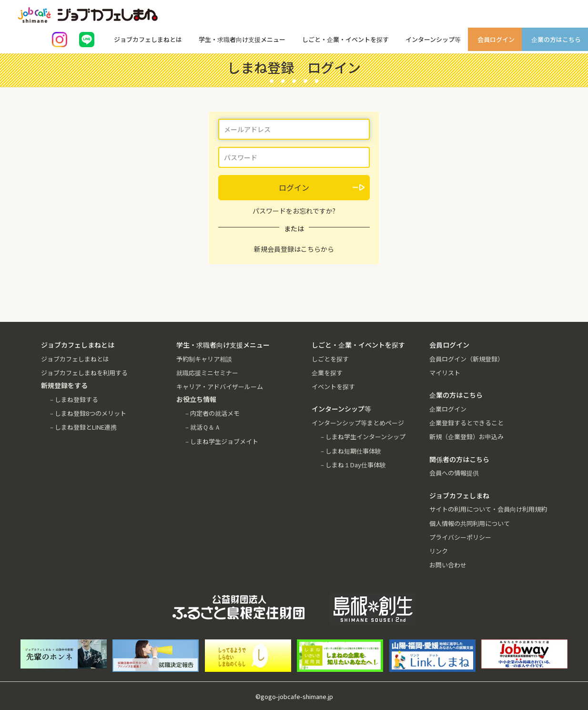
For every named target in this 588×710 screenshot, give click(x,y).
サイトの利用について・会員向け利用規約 (488, 509)
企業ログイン (448, 409)
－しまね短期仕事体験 (350, 451)
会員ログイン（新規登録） (466, 359)
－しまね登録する (73, 399)
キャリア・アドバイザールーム (220, 386)
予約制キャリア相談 (204, 359)
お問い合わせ (448, 565)
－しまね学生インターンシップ (362, 437)
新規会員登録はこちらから (294, 249)
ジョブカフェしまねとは (148, 39)
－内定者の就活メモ (212, 413)
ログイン (294, 187)
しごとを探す (330, 359)
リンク (439, 551)
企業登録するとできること (466, 423)
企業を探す (327, 373)
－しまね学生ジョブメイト (221, 441)
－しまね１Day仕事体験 (353, 465)
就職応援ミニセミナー (207, 373)
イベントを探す (333, 386)
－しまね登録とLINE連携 (83, 427)
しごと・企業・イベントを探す (345, 39)
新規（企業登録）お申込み (466, 437)
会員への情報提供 (454, 473)
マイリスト (445, 373)
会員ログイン (496, 39)
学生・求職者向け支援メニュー (242, 39)
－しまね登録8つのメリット (87, 413)
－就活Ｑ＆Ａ (202, 427)
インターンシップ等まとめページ (358, 423)
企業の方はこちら (556, 39)
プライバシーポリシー (460, 537)
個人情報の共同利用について (470, 523)
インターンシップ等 (433, 39)
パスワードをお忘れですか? (294, 211)
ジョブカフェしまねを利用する (84, 373)
